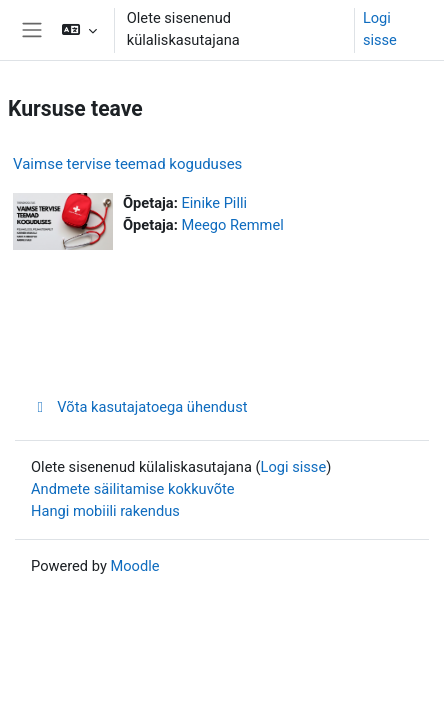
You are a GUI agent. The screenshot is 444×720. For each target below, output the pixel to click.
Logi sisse (380, 29)
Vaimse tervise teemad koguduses (127, 164)
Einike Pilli (214, 203)
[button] (78, 30)
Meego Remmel (232, 225)
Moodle (134, 566)
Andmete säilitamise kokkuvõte (133, 489)
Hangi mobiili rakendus (105, 511)
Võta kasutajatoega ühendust (139, 407)
